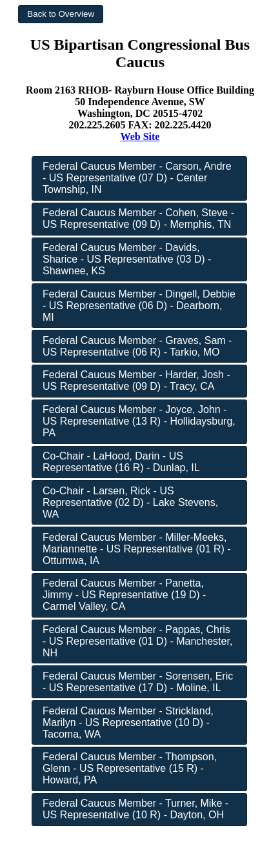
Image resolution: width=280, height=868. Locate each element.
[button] (61, 14)
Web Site (140, 136)
